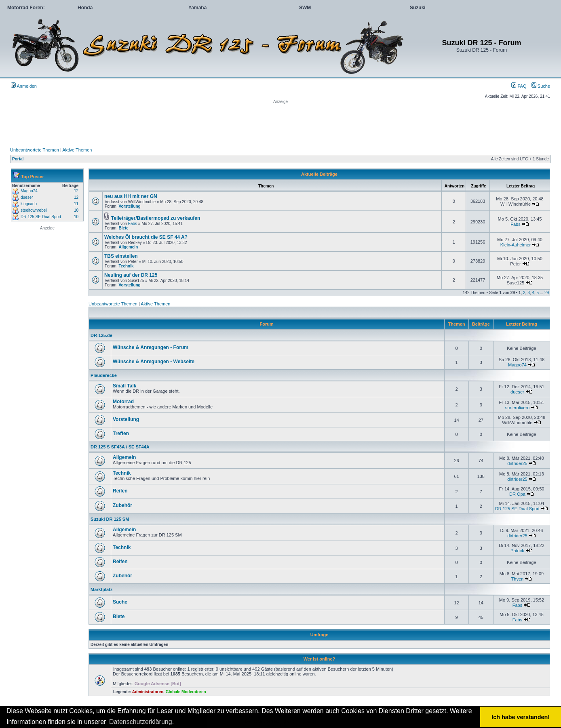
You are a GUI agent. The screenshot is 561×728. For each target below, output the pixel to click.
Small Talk (124, 386)
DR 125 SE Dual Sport (41, 217)
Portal (18, 159)
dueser (27, 197)
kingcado (29, 204)
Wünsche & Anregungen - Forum (151, 347)
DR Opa (517, 494)
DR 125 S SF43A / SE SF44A (120, 447)
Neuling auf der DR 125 (131, 275)
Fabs (133, 224)
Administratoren (148, 692)
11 (76, 204)
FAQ (519, 86)
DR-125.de (101, 335)
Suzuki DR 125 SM (110, 519)
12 (76, 191)
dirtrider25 (517, 463)
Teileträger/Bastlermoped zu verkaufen (156, 218)
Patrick (517, 551)
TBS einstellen (121, 256)
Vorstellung (129, 206)
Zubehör (122, 505)
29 (547, 293)
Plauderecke (104, 375)
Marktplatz (101, 589)
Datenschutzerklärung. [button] (141, 722)
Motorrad (123, 402)
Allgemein (128, 247)
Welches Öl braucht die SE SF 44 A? (146, 237)
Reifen (120, 491)
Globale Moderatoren (186, 692)
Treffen (121, 433)
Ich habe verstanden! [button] (521, 717)
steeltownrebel (34, 210)
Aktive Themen (77, 150)
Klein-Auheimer (516, 245)
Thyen (518, 579)
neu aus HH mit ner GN (131, 196)
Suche (541, 86)
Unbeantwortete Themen (35, 150)
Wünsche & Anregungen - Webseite (154, 362)
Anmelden (24, 86)
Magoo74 (29, 191)
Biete (123, 228)
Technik (126, 266)
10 (76, 210)
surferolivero (518, 408)
